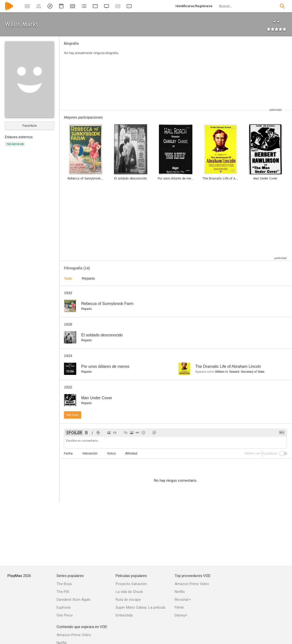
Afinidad (131, 453)
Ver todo (73, 415)
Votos (111, 453)
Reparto (88, 278)
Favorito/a (30, 126)
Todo (68, 278)
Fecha (68, 453)
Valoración (90, 453)
